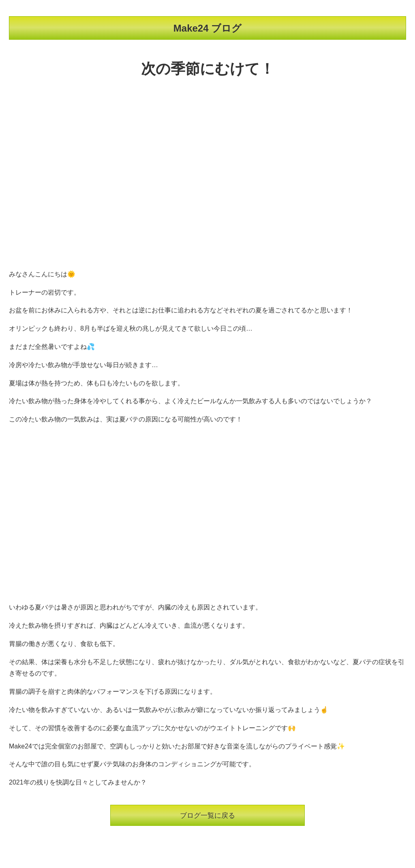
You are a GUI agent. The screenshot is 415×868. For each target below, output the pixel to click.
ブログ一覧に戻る (207, 816)
